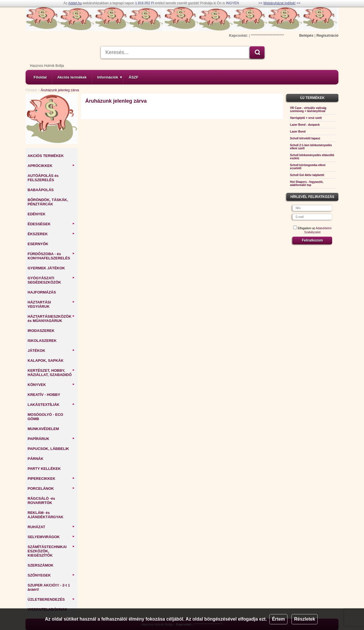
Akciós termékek (72, 77)
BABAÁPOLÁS (41, 190)
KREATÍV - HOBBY (44, 395)
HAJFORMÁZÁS (42, 292)
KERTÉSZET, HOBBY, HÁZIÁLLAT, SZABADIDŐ (51, 373)
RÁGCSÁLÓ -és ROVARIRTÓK (41, 501)
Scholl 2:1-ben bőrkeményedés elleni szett (311, 147)
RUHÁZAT (51, 527)
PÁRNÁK (36, 459)
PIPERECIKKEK (51, 479)
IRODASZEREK (41, 331)
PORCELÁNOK (51, 488)
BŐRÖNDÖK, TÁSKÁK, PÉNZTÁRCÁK (48, 202)
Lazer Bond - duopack (305, 125)
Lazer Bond (298, 132)
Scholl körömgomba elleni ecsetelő (308, 167)
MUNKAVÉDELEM (43, 429)
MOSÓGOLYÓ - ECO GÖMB (45, 417)
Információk (110, 77)
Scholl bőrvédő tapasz (305, 138)
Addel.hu (75, 3)
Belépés (306, 35)
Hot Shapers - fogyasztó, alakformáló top (307, 183)
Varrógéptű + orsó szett (306, 118)
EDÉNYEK (37, 214)
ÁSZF (133, 77)
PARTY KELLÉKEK (44, 469)
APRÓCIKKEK (51, 166)
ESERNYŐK (38, 244)
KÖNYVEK (51, 385)
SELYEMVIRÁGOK (51, 537)
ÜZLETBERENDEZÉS (51, 599)
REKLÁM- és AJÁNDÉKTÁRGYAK (45, 515)
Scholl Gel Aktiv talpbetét (307, 175)
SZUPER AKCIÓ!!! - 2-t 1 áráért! (49, 587)
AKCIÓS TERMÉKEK (46, 156)
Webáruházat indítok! (279, 3)
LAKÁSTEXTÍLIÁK (51, 405)
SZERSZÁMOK (41, 565)
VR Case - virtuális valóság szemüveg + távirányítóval (308, 110)
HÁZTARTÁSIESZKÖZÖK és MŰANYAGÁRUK (51, 319)
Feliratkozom (312, 240)
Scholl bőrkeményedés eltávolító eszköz (312, 157)
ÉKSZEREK (51, 234)
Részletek (305, 619)
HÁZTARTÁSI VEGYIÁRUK (51, 304)
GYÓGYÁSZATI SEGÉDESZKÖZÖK (51, 280)
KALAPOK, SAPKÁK (45, 361)
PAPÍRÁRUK (51, 439)
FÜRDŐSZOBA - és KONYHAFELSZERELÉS (51, 256)
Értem (278, 619)
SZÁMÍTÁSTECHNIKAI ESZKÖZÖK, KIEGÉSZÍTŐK (51, 551)
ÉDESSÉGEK (51, 224)
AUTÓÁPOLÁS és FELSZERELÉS (43, 178)
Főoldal (40, 77)
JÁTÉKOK (51, 351)
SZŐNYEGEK (51, 575)
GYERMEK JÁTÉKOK (46, 268)
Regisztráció (327, 35)
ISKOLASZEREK (42, 341)
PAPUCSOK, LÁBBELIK (48, 449)
